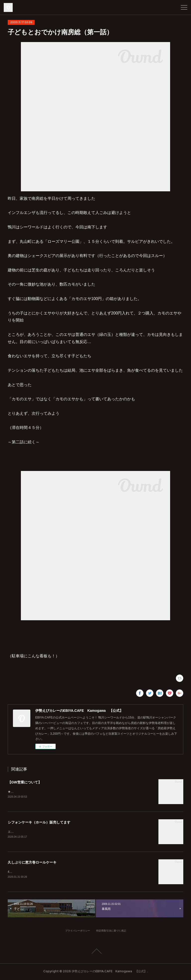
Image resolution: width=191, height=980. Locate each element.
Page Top (95, 952)
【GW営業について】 (25, 782)
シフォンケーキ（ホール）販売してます (39, 823)
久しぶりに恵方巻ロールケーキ (32, 863)
